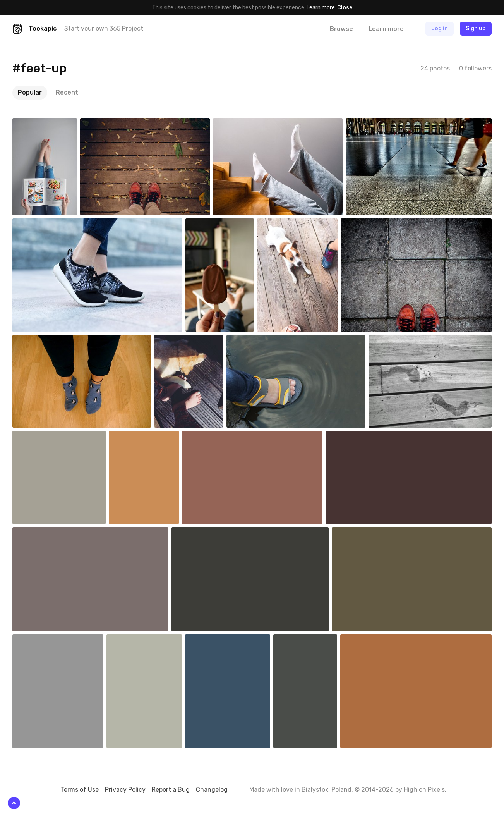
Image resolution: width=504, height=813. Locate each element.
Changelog (212, 790)
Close (345, 8)
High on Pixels (424, 790)
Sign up (476, 28)
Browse (341, 29)
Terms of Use (80, 790)
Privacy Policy (125, 790)
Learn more (321, 8)
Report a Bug (171, 790)
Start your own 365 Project (104, 28)
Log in (440, 28)
